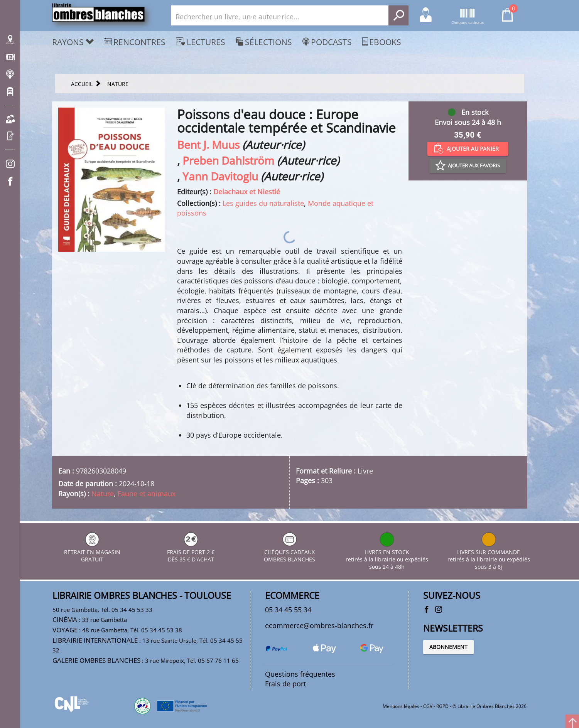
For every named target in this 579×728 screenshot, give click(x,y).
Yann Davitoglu (220, 176)
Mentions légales (401, 706)
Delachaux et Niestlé (247, 192)
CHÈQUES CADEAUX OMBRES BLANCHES (289, 552)
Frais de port (285, 684)
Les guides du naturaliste (263, 203)
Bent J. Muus (208, 145)
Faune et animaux (147, 494)
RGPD (442, 706)
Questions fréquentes (300, 674)
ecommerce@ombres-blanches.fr (319, 625)
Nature (103, 494)
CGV (428, 706)
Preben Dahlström (228, 160)
